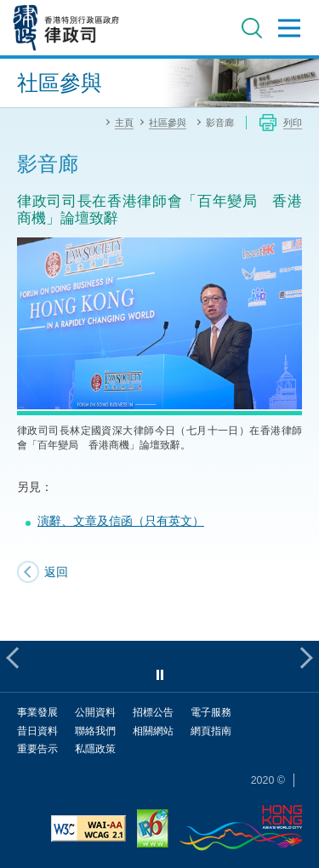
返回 (56, 571)
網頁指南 (211, 731)
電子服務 (211, 712)
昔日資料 (37, 731)
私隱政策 (95, 748)
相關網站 (153, 731)
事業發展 (37, 712)
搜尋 (252, 28)
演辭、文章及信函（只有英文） (121, 520)
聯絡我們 (95, 731)
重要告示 (37, 748)
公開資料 (95, 712)
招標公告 (153, 712)
